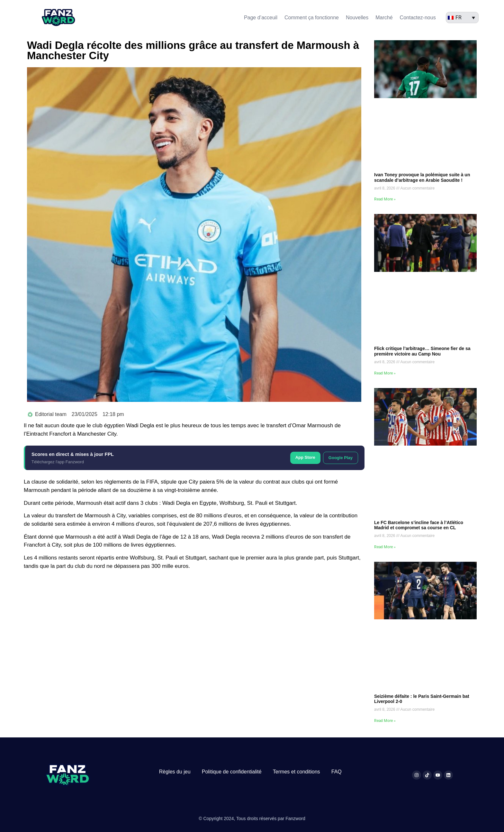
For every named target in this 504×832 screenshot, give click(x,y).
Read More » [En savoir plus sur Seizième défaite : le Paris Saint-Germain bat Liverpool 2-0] (385, 721)
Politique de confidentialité (232, 772)
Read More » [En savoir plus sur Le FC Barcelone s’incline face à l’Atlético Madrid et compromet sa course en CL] (385, 547)
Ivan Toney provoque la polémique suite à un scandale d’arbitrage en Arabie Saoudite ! (422, 177)
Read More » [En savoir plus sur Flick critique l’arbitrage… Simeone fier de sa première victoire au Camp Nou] (385, 373)
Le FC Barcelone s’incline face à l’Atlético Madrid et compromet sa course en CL (419, 525)
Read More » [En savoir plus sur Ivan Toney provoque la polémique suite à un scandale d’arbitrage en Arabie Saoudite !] (385, 199)
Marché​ (384, 18)
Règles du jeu (175, 772)
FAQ (337, 772)
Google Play (341, 458)
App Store (305, 457)
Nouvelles (357, 18)
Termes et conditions (297, 772)
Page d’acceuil (261, 18)
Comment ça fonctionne (312, 18)
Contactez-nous (418, 18)
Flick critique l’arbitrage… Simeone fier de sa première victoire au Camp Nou (422, 351)
